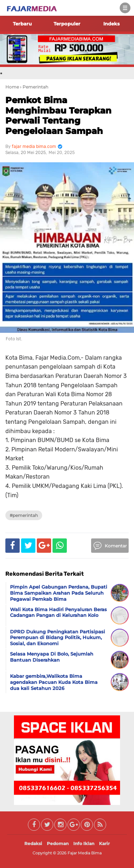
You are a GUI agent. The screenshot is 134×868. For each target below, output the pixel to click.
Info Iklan (84, 843)
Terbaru (22, 24)
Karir (104, 843)
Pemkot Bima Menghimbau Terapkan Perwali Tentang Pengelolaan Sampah (58, 116)
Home (12, 87)
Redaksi (33, 843)
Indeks (111, 24)
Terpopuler (67, 24)
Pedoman (58, 843)
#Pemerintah (24, 515)
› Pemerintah (34, 87)
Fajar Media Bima (85, 853)
